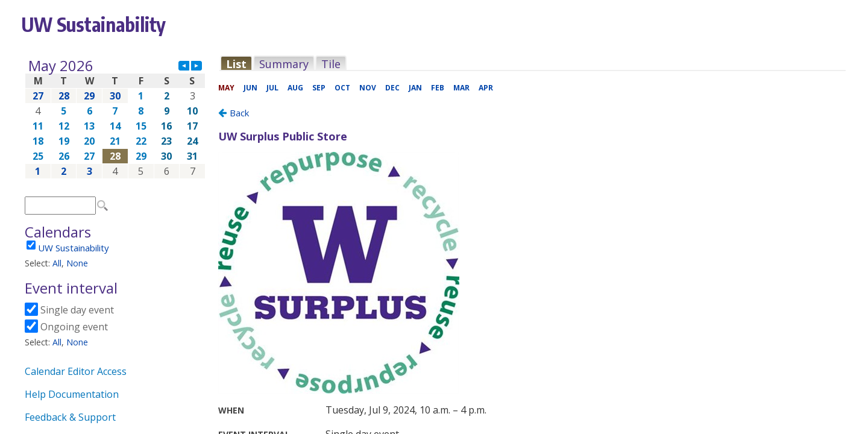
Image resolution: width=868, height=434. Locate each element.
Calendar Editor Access (76, 371)
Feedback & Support (70, 417)
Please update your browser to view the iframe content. (115, 118)
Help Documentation (72, 394)
